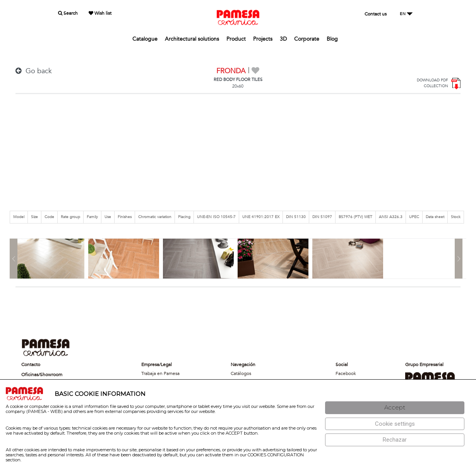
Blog (332, 39)
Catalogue (145, 39)
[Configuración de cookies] (395, 424)
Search (68, 13)
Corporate (307, 39)
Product (236, 39)
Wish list (100, 13)
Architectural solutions (192, 39)
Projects (263, 39)
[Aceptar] (395, 408)
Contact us (376, 14)
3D (283, 39)
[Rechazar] (395, 440)
